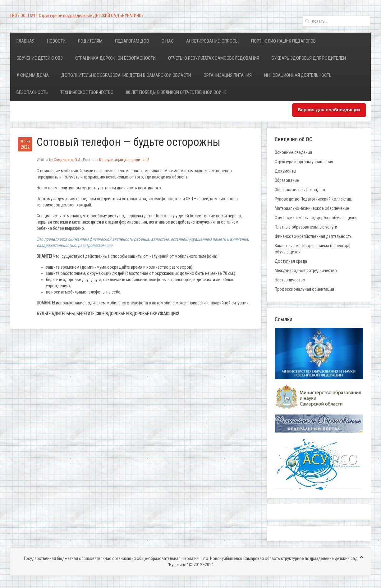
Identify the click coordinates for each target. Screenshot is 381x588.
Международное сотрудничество (306, 271)
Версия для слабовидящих (329, 110)
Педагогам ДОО (132, 41)
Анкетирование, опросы (212, 41)
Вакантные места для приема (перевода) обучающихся (313, 249)
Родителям (90, 41)
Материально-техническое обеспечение (312, 208)
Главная (25, 41)
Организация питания (228, 75)
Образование (287, 180)
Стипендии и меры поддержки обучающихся (316, 218)
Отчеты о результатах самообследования (214, 58)
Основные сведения (293, 152)
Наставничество (290, 280)
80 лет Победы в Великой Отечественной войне (176, 92)
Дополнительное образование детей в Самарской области (126, 75)
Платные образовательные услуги (306, 227)
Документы (285, 171)
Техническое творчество (87, 92)
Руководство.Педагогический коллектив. (313, 199)
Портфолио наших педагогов (283, 41)
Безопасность (32, 92)
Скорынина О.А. (67, 160)
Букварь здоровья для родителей (309, 58)
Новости (56, 41)
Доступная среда (291, 261)
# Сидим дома (33, 75)
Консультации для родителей (124, 160)
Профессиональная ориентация (304, 289)
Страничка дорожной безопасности (115, 58)
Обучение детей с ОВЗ (40, 58)
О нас (168, 41)
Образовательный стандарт (300, 190)
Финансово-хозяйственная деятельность (313, 236)
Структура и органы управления (304, 162)
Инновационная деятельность (298, 75)
